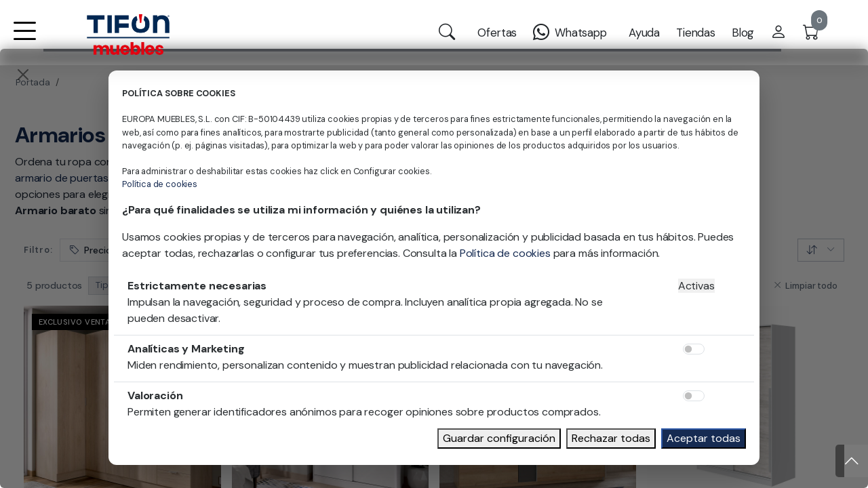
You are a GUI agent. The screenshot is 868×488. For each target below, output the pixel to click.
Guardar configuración (499, 438)
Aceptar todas (704, 438)
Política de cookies (160, 184)
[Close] (23, 75)
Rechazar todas (611, 438)
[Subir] (852, 461)
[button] (24, 40)
